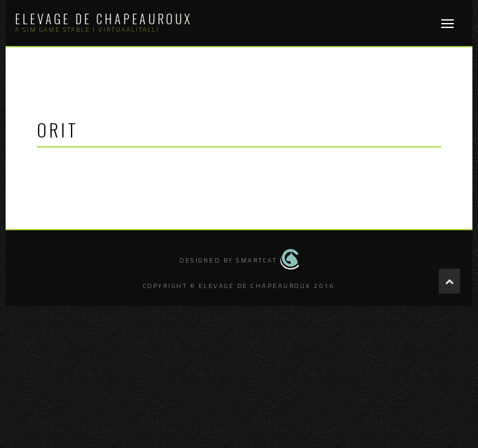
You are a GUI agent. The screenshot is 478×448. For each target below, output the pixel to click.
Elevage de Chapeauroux (104, 19)
